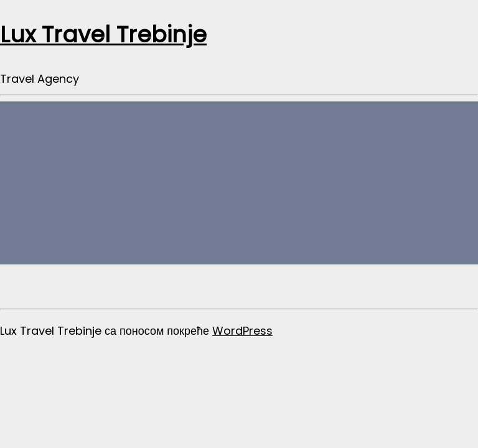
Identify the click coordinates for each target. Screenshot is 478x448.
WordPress (242, 331)
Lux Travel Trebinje (103, 35)
